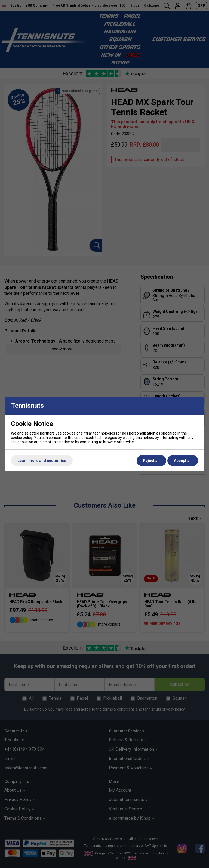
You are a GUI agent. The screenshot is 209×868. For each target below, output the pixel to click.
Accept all (183, 461)
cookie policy (22, 438)
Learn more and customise (42, 461)
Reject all (151, 461)
